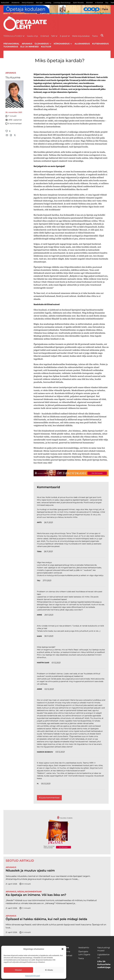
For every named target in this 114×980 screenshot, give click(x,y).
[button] (62, 949)
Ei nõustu (49, 970)
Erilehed (45, 36)
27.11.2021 (47, 581)
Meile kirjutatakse (81, 36)
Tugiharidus (11, 47)
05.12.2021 (46, 784)
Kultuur (46, 47)
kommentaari (14, 124)
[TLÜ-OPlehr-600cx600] (57, 832)
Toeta (95, 36)
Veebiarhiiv (84, 948)
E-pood (64, 36)
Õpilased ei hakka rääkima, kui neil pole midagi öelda (46, 919)
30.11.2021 (49, 636)
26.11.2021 (49, 522)
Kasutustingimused (32, 976)
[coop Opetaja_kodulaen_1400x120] (57, 10)
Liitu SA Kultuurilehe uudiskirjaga (104, 964)
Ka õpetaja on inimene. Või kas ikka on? (36, 895)
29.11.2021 (49, 615)
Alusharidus (82, 44)
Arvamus (11, 73)
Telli (53, 36)
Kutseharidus (100, 44)
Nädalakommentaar (29, 892)
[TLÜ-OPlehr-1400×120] (71, 473)
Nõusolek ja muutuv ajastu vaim (30, 871)
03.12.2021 (60, 752)
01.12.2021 (56, 663)
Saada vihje (32, 36)
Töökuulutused (13, 36)
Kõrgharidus (62, 44)
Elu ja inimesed (30, 47)
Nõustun (18, 970)
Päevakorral (11, 44)
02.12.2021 (49, 689)
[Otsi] (102, 35)
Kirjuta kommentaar (49, 798)
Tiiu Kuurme (13, 77)
